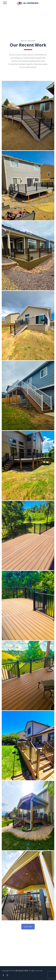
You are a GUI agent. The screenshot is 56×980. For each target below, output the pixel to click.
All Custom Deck (22, 971)
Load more (28, 927)
